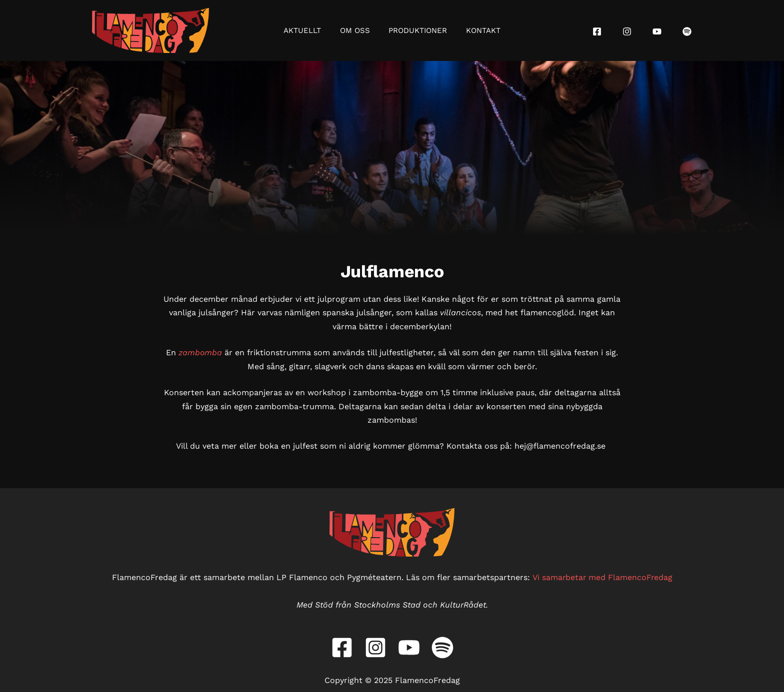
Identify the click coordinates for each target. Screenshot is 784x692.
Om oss (357, 30)
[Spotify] (687, 31)
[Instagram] (627, 31)
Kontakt (478, 30)
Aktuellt (308, 30)
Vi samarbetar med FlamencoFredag (602, 577)
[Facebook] (597, 31)
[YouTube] (657, 31)
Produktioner (416, 30)
